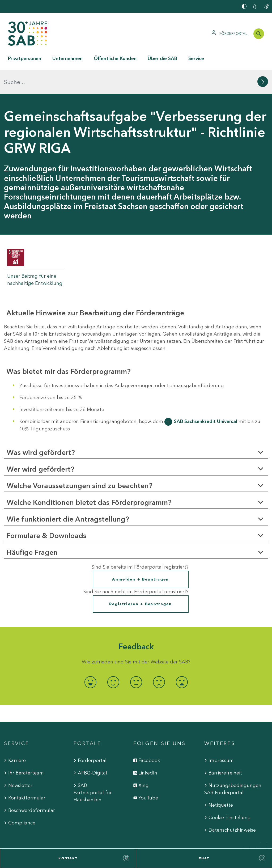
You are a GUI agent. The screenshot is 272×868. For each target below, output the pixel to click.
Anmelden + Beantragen (141, 555)
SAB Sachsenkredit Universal (206, 397)
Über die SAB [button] (162, 58)
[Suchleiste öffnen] (259, 34)
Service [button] (196, 58)
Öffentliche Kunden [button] (115, 58)
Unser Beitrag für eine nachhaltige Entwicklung (35, 255)
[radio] (90, 658)
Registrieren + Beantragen (141, 580)
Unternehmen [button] (67, 58)
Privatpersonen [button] (25, 58)
